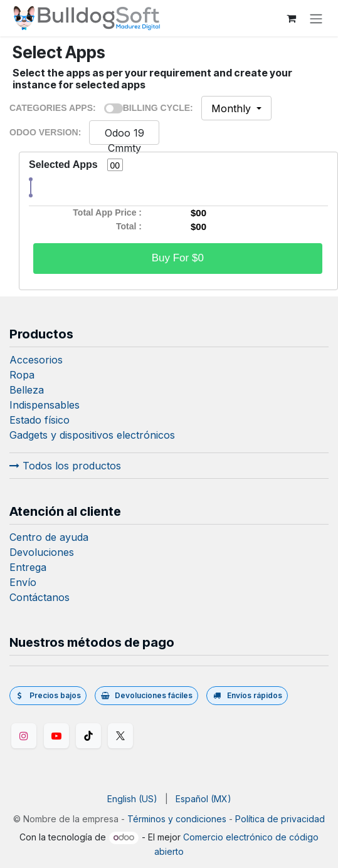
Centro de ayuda (49, 537)
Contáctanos (40, 597)
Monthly (233, 108)
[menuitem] (132, 799)
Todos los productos (65, 466)
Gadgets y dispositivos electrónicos (92, 435)
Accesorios (36, 360)
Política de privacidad (280, 819)
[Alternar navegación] (316, 18)
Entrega (28, 567)
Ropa (22, 375)
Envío (23, 582)
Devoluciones (42, 552)
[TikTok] (88, 736)
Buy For (178, 258)
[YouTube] (56, 736)
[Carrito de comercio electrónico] (291, 18)
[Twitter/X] (120, 736)
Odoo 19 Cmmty (124, 140)
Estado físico (40, 420)
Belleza (27, 390)
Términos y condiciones (177, 819)
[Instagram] (24, 736)
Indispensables (45, 405)
